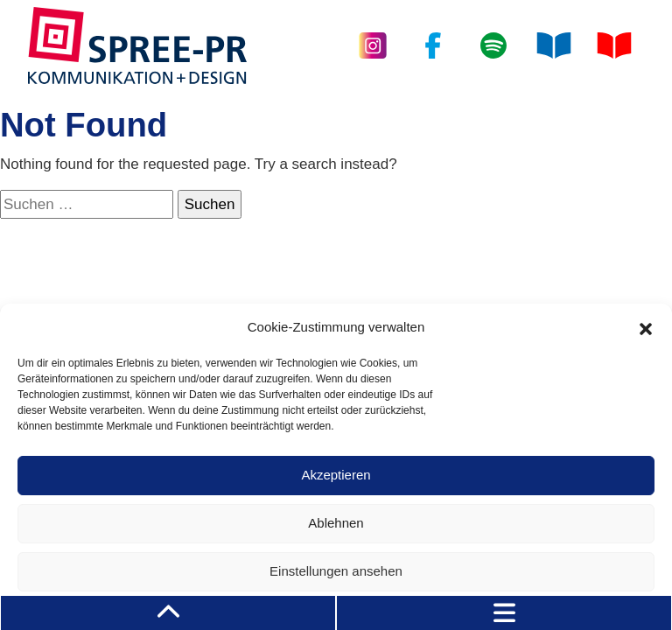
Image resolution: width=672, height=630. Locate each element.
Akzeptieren (336, 475)
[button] (646, 327)
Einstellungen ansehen (336, 571)
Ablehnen (336, 523)
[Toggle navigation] (504, 613)
